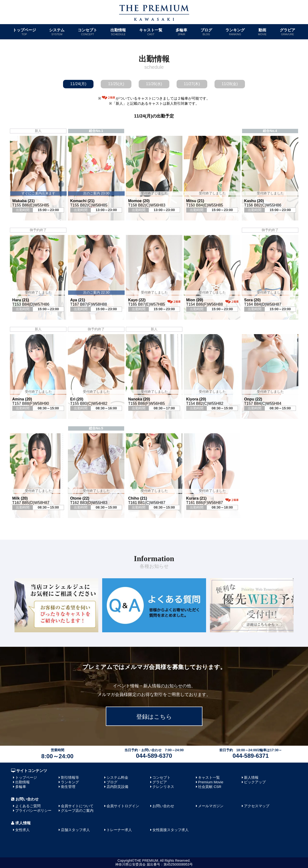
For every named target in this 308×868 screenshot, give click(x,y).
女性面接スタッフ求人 (171, 830)
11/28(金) (230, 84)
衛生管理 (68, 787)
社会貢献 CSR (210, 787)
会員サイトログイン (123, 806)
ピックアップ (255, 782)
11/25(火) (116, 84)
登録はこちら (154, 717)
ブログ (206, 32)
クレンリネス (163, 787)
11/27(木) (192, 84)
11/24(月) (78, 84)
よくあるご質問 (28, 806)
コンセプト (87, 32)
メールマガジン (211, 806)
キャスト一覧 (151, 32)
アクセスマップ (257, 806)
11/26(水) (154, 84)
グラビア (287, 32)
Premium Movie (211, 782)
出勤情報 (118, 32)
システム (57, 32)
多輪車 (181, 32)
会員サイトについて (77, 806)
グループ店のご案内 (77, 810)
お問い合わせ (163, 806)
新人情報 (251, 777)
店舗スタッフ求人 (75, 830)
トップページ (24, 32)
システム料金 (117, 777)
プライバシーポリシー (33, 810)
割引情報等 (70, 777)
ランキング (235, 32)
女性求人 (22, 830)
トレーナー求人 (119, 830)
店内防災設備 (117, 787)
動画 (262, 32)
